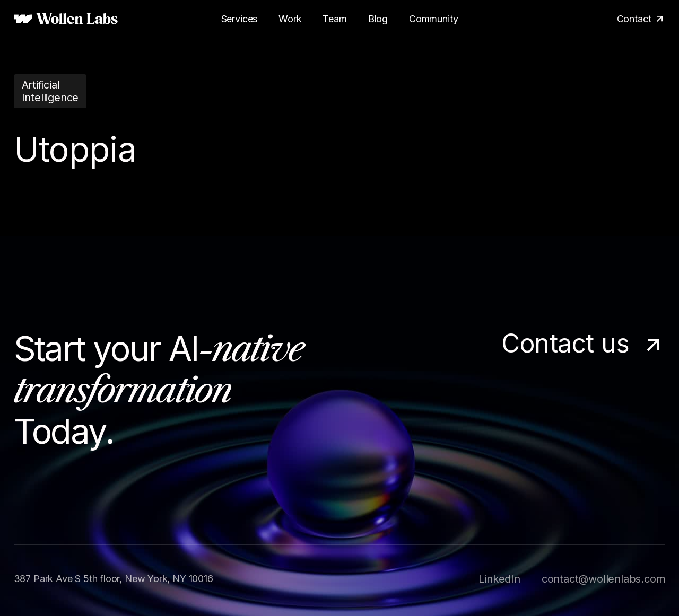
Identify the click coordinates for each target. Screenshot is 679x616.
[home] (66, 19)
